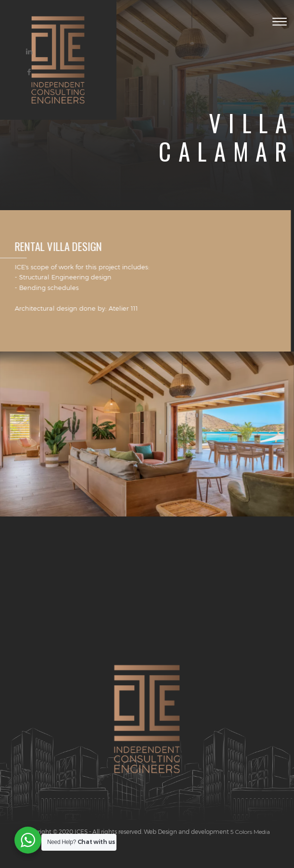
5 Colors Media (249, 832)
